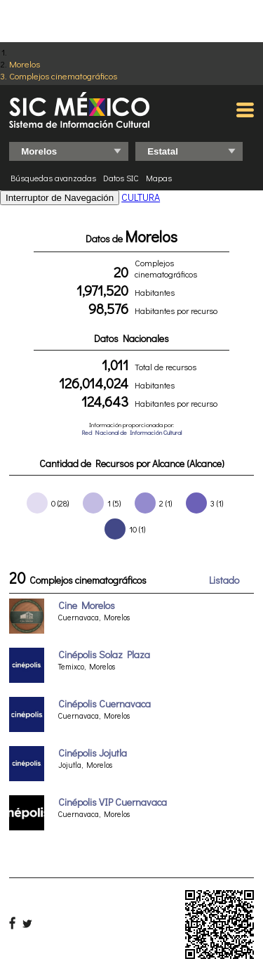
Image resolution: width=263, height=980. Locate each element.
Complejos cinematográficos (63, 76)
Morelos (25, 64)
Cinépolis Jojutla (93, 753)
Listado (224, 580)
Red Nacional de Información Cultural (131, 432)
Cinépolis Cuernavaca (104, 704)
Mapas (159, 178)
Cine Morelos (87, 605)
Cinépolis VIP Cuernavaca (113, 802)
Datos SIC (121, 178)
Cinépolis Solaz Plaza (104, 654)
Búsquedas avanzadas (53, 178)
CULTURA (141, 197)
